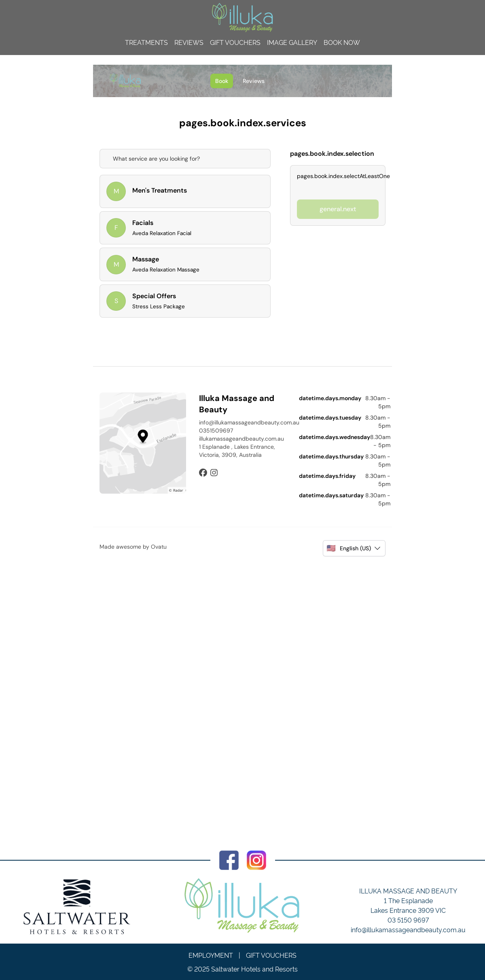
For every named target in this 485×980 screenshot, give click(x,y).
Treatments (146, 42)
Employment (211, 955)
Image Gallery (292, 42)
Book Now (342, 42)
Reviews (189, 42)
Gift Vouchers (235, 42)
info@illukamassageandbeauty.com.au (408, 929)
